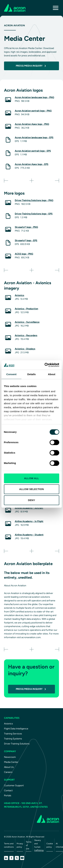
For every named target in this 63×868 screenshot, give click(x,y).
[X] (17, 858)
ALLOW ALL (32, 478)
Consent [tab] (11, 374)
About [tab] (52, 374)
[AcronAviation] (15, 8)
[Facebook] (11, 858)
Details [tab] (32, 374)
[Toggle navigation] (56, 8)
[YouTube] (22, 858)
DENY (31, 500)
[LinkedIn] (6, 858)
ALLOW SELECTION (32, 489)
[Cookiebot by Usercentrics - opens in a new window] (45, 365)
